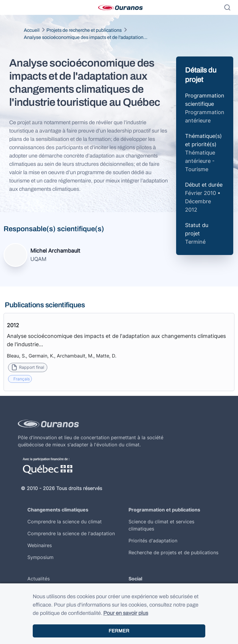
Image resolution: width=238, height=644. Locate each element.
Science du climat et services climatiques (161, 525)
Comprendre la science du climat (65, 522)
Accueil (32, 30)
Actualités (39, 579)
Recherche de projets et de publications (173, 552)
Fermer (119, 631)
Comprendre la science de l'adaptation (71, 533)
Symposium (40, 557)
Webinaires (40, 545)
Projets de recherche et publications (84, 30)
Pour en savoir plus (126, 613)
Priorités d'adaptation (153, 541)
